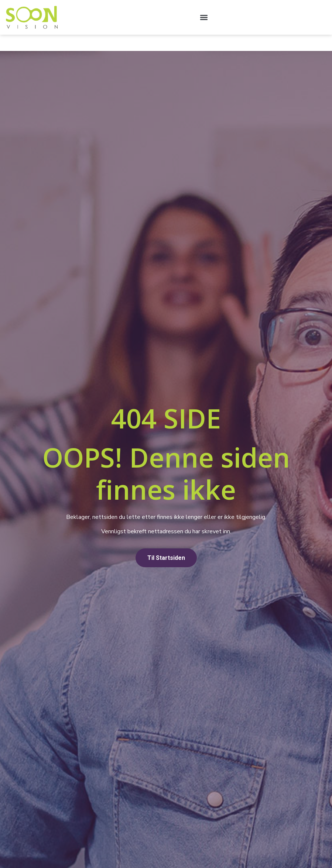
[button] (204, 17)
